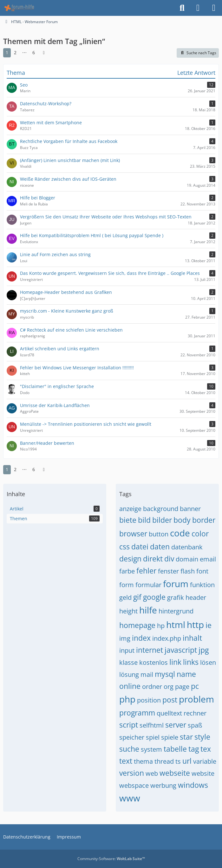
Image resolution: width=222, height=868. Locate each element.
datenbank (187, 547)
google (154, 597)
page (182, 687)
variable (205, 761)
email (208, 559)
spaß (195, 725)
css (124, 547)
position (149, 700)
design (130, 559)
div (169, 559)
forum (176, 584)
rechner (195, 713)
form (127, 585)
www (130, 798)
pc (195, 686)
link (175, 662)
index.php (167, 638)
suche (129, 749)
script (129, 725)
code (180, 533)
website (203, 773)
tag (194, 749)
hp (161, 626)
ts (178, 761)
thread (164, 761)
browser (133, 534)
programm (137, 713)
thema (143, 761)
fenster (168, 571)
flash (188, 571)
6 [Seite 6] (34, 52)
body (182, 520)
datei (140, 547)
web (152, 773)
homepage (137, 625)
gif (137, 597)
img (125, 638)
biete (128, 520)
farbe (127, 571)
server (176, 725)
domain (187, 559)
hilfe (148, 610)
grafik (176, 597)
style (202, 737)
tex (206, 749)
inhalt (192, 638)
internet (150, 650)
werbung (163, 785)
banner (190, 509)
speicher (132, 737)
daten (160, 547)
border (204, 520)
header (196, 597)
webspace (134, 785)
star (186, 737)
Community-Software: (111, 859)
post (170, 700)
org (169, 687)
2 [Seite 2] (15, 52)
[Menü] (214, 8)
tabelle (175, 749)
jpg (204, 650)
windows (193, 785)
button (159, 534)
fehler (146, 571)
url (187, 761)
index (141, 638)
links (191, 662)
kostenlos (153, 662)
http (195, 625)
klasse (128, 662)
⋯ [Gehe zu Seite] (24, 52)
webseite (175, 773)
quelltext (169, 713)
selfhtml (152, 725)
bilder (162, 520)
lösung (129, 674)
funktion (202, 585)
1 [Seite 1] (7, 52)
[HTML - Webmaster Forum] (19, 8)
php (127, 699)
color (200, 534)
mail (147, 674)
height (128, 611)
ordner (152, 687)
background (161, 509)
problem (196, 699)
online (130, 686)
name (186, 674)
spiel (153, 737)
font (202, 571)
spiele (170, 737)
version (132, 773)
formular (148, 585)
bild (144, 520)
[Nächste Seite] (44, 53)
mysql (165, 674)
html (176, 625)
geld (125, 597)
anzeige (130, 509)
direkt (153, 559)
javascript (181, 650)
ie (209, 625)
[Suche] (182, 8)
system (151, 749)
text (126, 761)
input (127, 650)
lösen (208, 662)
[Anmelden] (198, 8)
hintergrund (176, 611)
